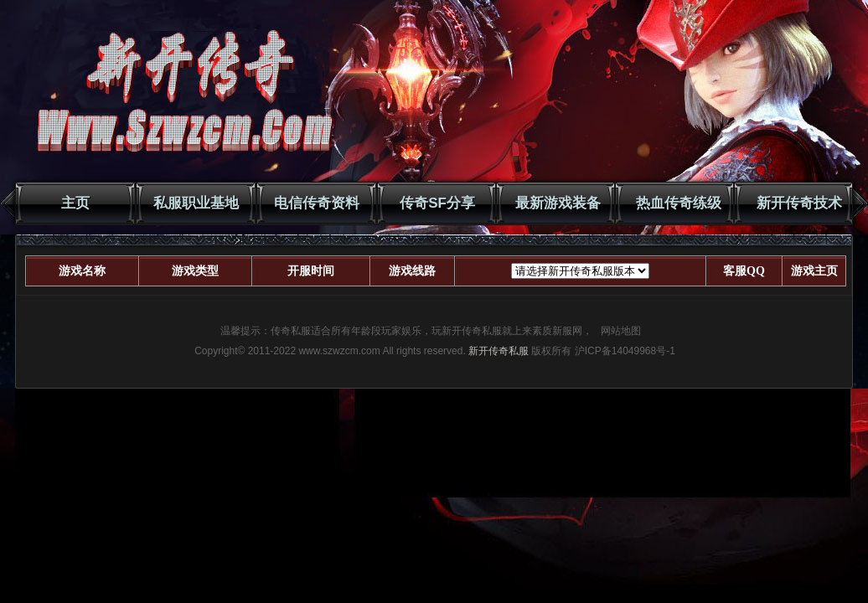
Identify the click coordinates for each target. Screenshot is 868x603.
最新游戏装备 (558, 203)
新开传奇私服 (499, 351)
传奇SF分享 (437, 203)
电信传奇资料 (317, 203)
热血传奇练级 (679, 203)
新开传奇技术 (799, 203)
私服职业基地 (196, 203)
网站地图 (621, 331)
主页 (75, 203)
